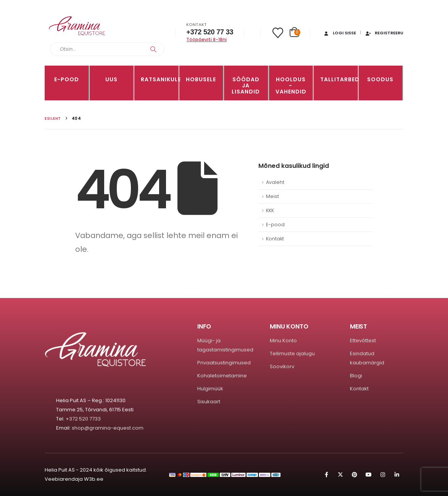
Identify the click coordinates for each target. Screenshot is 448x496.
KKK (270, 210)
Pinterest (355, 475)
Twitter (340, 475)
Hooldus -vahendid (291, 85)
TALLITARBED (339, 79)
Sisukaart (209, 402)
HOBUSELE (201, 79)
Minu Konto (283, 341)
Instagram (383, 475)
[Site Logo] (77, 26)
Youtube (369, 475)
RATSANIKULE (160, 79)
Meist (272, 196)
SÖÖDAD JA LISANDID (246, 85)
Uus (111, 79)
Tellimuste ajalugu (292, 353)
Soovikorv (282, 366)
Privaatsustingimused (224, 363)
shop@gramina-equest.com (108, 428)
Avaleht (275, 182)
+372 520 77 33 (210, 32)
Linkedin (397, 475)
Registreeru (384, 33)
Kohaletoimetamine (222, 376)
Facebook (326, 475)
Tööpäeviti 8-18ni (206, 39)
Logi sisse (339, 33)
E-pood (67, 79)
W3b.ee (94, 479)
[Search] (153, 49)
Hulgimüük (210, 389)
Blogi (356, 376)
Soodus (380, 79)
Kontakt (275, 239)
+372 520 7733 (83, 419)
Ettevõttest (363, 341)
